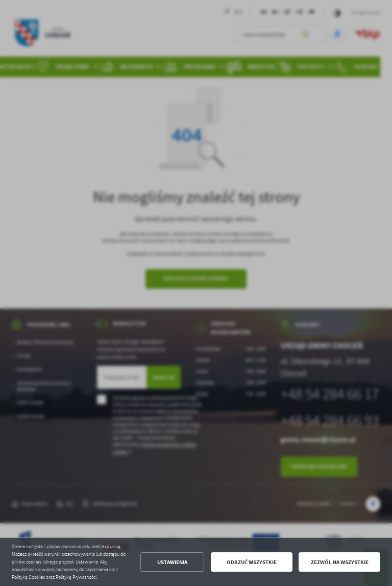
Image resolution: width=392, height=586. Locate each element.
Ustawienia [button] (172, 562)
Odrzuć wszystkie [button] (252, 562)
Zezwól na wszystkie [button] (340, 562)
